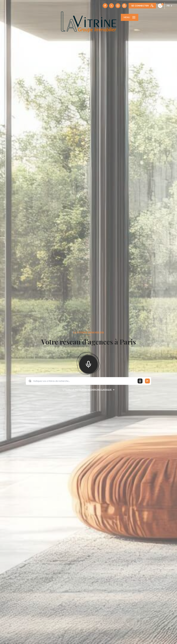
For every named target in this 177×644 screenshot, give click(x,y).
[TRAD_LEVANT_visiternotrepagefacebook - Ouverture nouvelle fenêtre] (105, 6)
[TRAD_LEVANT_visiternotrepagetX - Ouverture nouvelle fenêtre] (111, 6)
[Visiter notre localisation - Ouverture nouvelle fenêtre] (124, 6)
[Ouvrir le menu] (130, 17)
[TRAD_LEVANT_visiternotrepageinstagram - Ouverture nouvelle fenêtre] (118, 6)
